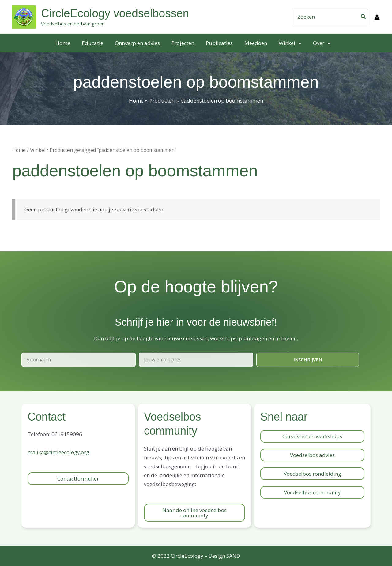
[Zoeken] (364, 17)
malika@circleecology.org (59, 452)
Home (19, 150)
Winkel (38, 150)
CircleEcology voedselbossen (115, 13)
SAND (233, 556)
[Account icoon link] (377, 17)
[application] (295, 43)
